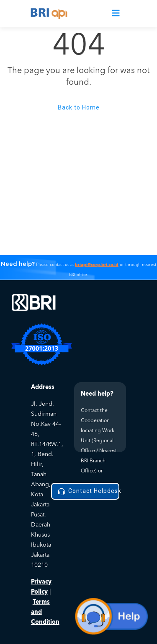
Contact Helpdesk (88, 491)
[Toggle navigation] (116, 14)
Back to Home (79, 107)
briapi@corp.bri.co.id (97, 265)
